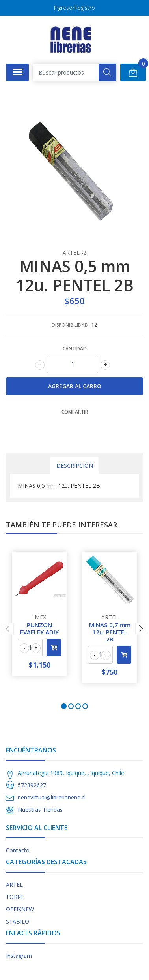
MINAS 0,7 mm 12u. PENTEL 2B (110, 632)
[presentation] (8, 628)
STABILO (18, 921)
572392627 (32, 785)
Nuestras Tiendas (40, 810)
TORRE (15, 897)
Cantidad (75, 349)
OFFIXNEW (20, 909)
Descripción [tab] (75, 466)
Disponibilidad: (71, 325)
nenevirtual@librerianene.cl (52, 797)
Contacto (18, 850)
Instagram (19, 956)
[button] (64, 706)
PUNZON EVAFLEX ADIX (39, 628)
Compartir (75, 412)
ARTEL (14, 885)
